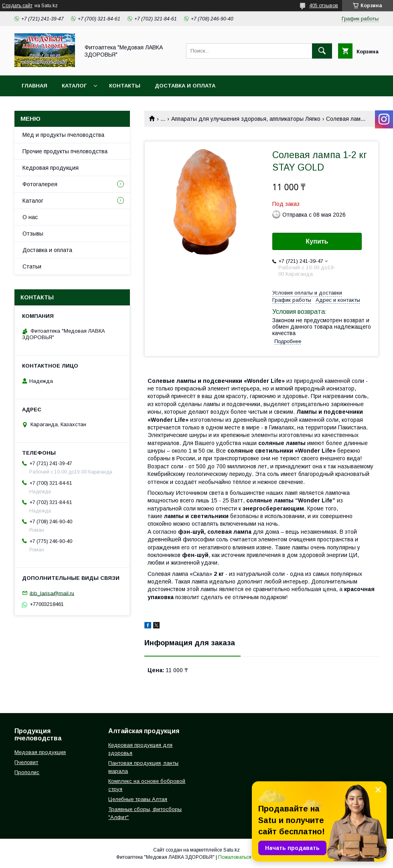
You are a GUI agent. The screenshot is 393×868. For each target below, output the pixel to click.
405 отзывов (324, 6)
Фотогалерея (40, 184)
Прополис (27, 772)
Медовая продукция (40, 752)
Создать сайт (17, 6)
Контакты (125, 86)
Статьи (32, 266)
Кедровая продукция (51, 168)
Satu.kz (232, 850)
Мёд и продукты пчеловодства (63, 135)
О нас (30, 217)
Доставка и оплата (185, 86)
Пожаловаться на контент (247, 857)
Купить (317, 241)
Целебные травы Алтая (138, 799)
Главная (34, 86)
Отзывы (33, 234)
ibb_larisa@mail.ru (52, 593)
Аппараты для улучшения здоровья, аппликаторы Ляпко (246, 119)
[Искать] (322, 51)
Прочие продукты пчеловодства (65, 151)
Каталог (74, 86)
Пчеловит (26, 762)
